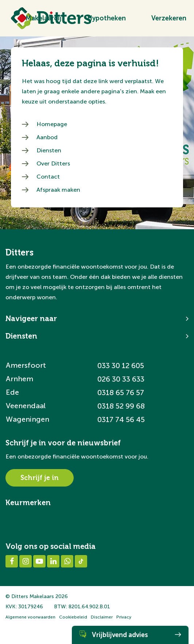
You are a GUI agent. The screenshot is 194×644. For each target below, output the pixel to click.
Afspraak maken (58, 190)
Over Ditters (53, 163)
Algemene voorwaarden (30, 617)
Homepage (52, 124)
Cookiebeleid (73, 617)
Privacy (124, 617)
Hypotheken (106, 18)
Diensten (49, 150)
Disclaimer (102, 617)
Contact (48, 177)
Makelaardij (44, 18)
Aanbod (47, 137)
